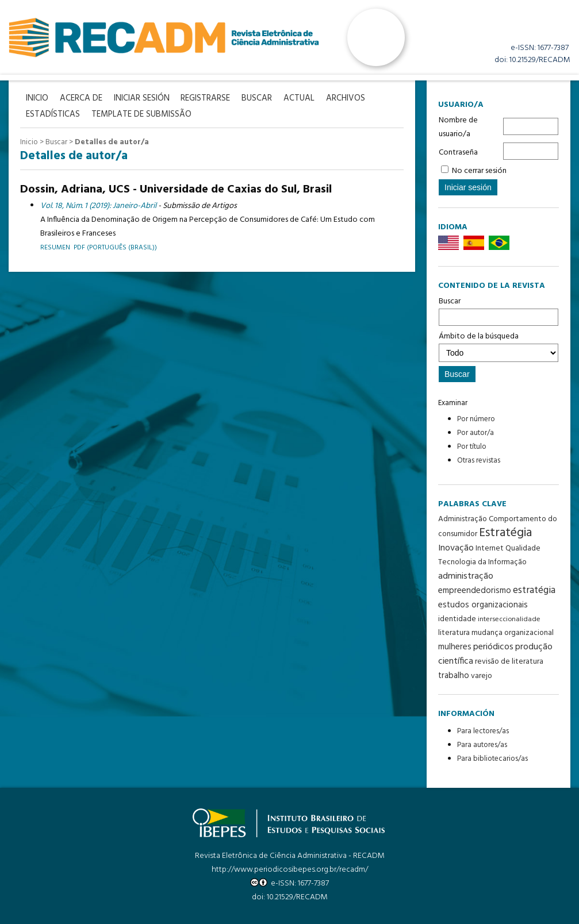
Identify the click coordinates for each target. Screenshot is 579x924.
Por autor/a (476, 433)
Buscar (499, 310)
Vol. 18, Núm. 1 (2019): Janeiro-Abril (98, 206)
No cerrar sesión (479, 171)
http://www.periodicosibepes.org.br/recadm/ (290, 870)
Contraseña (458, 153)
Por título (472, 447)
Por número (476, 419)
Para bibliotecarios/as (492, 759)
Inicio (29, 142)
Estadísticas (53, 115)
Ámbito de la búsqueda (499, 346)
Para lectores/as (483, 731)
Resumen (55, 247)
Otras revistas (479, 461)
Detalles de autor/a (112, 142)
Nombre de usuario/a (458, 127)
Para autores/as (482, 745)
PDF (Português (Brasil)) (115, 247)
